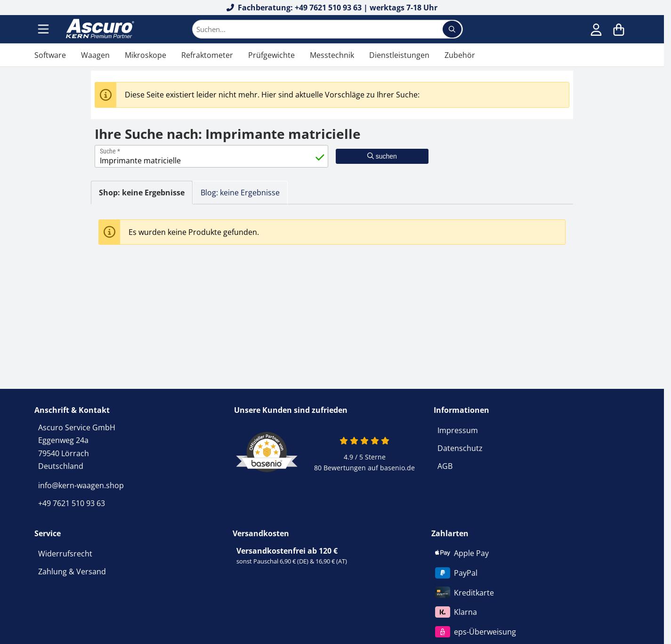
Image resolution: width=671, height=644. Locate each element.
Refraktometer (207, 55)
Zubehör (460, 55)
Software (50, 55)
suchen (382, 156)
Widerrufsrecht (65, 554)
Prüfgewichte (271, 55)
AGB (445, 466)
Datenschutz (460, 448)
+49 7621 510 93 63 (72, 503)
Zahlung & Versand (72, 572)
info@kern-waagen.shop (81, 485)
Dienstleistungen (399, 55)
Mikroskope (146, 55)
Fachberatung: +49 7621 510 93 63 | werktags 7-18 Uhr (332, 8)
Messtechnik (332, 55)
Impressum (458, 430)
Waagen (95, 55)
